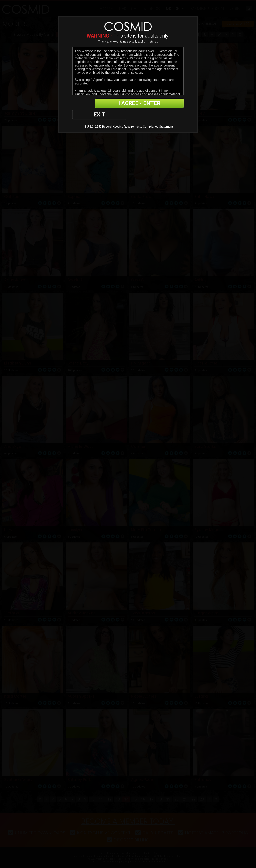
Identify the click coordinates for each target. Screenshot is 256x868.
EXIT (86, 104)
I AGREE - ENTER (145, 104)
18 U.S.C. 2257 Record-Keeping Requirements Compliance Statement (128, 116)
